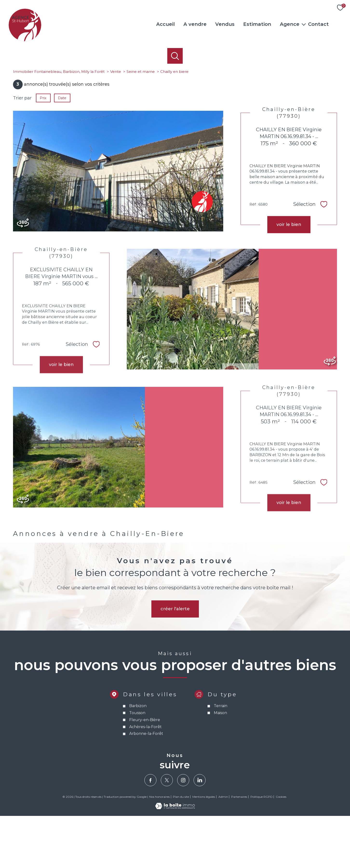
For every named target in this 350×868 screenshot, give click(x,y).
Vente (116, 124)
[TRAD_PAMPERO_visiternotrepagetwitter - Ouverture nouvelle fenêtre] (167, 832)
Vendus (225, 24)
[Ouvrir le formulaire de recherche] (175, 56)
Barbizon (138, 772)
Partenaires (239, 849)
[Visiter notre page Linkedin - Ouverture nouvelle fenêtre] (200, 832)
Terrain (220, 772)
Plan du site (181, 849)
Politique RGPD (262, 849)
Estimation (257, 24)
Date (62, 150)
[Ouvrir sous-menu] (304, 24)
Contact (318, 24)
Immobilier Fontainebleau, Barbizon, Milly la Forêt (59, 124)
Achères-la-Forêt (145, 793)
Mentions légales (204, 849)
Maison (220, 779)
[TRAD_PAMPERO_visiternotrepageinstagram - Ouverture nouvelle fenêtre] (183, 832)
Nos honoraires (159, 849)
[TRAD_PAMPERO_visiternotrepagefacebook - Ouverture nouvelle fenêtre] (150, 832)
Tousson (137, 779)
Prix (43, 150)
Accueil (165, 24)
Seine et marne (141, 124)
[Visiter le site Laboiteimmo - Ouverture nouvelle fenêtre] (175, 860)
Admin (223, 849)
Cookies (281, 849)
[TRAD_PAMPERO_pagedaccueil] (25, 40)
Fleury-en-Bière (144, 786)
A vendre (195, 24)
